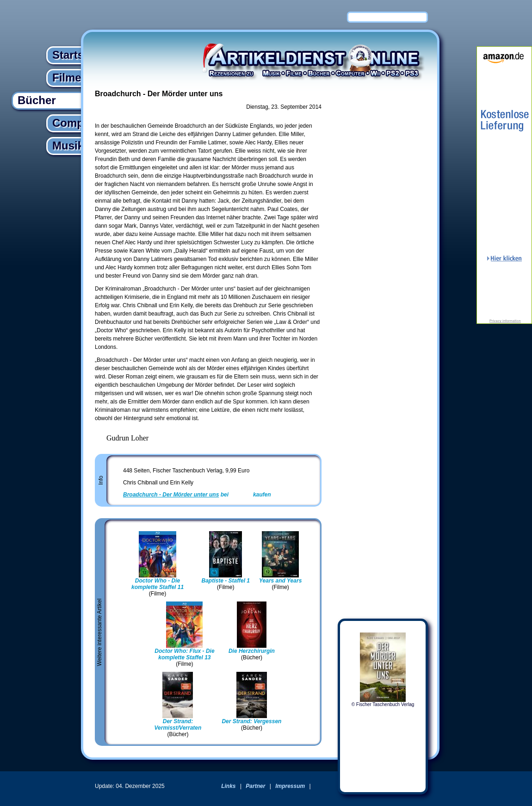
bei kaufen (197, 495)
